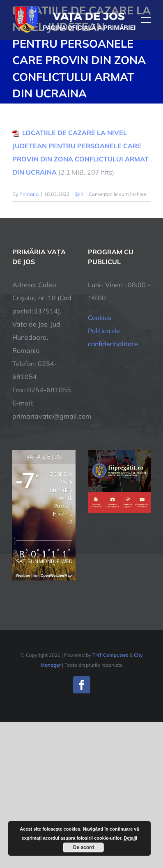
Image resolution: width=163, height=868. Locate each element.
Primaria (29, 194)
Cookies (100, 318)
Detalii (130, 838)
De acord (84, 847)
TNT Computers (110, 655)
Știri (79, 194)
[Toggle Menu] (146, 20)
